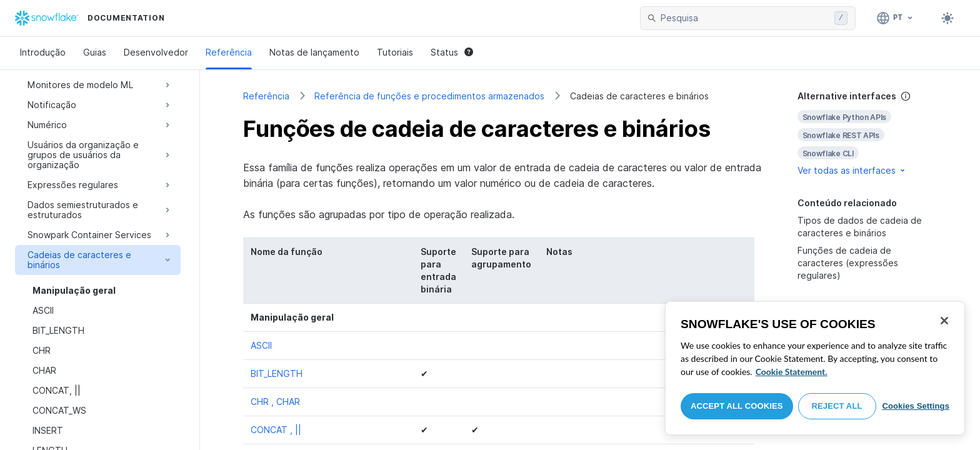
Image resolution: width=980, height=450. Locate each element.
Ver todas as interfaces (852, 170)
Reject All (837, 406)
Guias (95, 52)
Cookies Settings (916, 406)
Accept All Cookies (737, 406)
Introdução (43, 52)
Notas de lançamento (314, 52)
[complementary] (867, 133)
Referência (229, 52)
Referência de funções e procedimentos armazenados (429, 96)
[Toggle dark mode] (947, 18)
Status (452, 52)
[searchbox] (745, 18)
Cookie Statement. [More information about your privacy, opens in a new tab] (792, 372)
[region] (815, 368)
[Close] (944, 321)
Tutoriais (395, 52)
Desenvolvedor (156, 52)
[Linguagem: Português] (895, 18)
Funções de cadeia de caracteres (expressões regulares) (848, 263)
